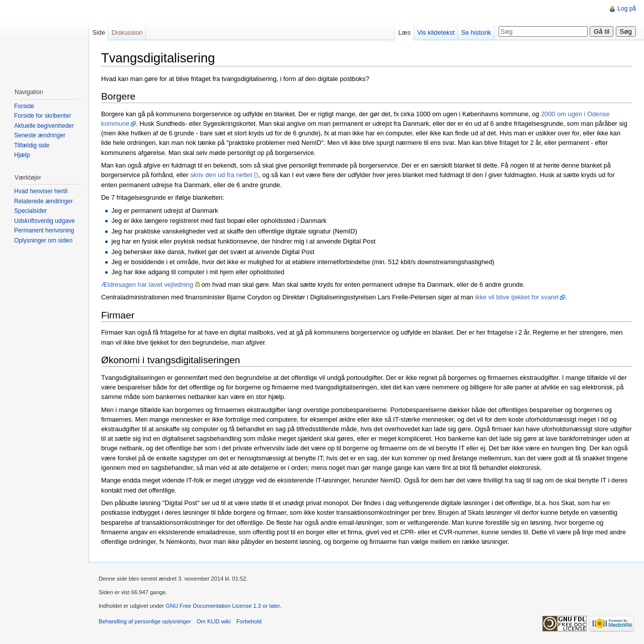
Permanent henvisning (44, 230)
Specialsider (30, 211)
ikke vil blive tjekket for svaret (517, 297)
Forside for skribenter (43, 116)
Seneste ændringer (40, 135)
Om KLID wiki (214, 621)
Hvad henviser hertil (41, 191)
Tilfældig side (32, 145)
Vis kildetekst (436, 32)
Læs (404, 32)
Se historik (476, 32)
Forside (24, 106)
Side (99, 32)
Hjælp (22, 155)
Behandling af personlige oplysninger (145, 621)
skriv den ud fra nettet (221, 175)
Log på (627, 9)
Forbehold (249, 621)
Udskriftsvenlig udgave (45, 221)
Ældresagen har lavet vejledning (147, 285)
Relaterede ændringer (44, 201)
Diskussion (127, 32)
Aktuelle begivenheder (44, 126)
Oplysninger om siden (43, 240)
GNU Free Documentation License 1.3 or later (223, 606)
